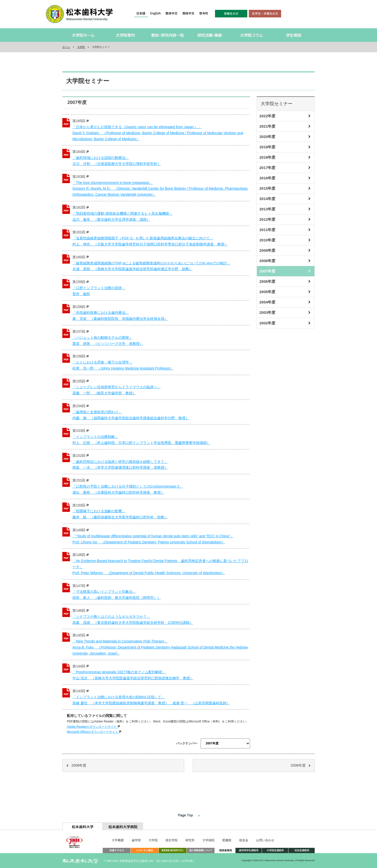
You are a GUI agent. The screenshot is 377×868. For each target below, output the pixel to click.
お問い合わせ (265, 840)
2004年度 (267, 302)
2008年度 (267, 261)
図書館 (227, 840)
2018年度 (267, 157)
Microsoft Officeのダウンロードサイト (94, 732)
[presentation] (83, 826)
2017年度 (267, 168)
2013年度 (267, 209)
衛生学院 (172, 840)
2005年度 (267, 292)
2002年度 (267, 323)
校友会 (244, 840)
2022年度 (267, 116)
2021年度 (267, 126)
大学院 (81, 47)
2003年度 (267, 312)
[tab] (83, 826)
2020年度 (267, 137)
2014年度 (267, 199)
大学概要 (118, 840)
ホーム (66, 47)
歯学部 (136, 840)
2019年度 (267, 147)
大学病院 (208, 840)
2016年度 (267, 178)
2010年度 (267, 240)
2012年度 (267, 219)
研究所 (190, 840)
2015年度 (267, 188)
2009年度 (267, 250)
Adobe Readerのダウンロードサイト (93, 727)
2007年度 (267, 271)
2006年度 (267, 281)
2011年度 (267, 230)
